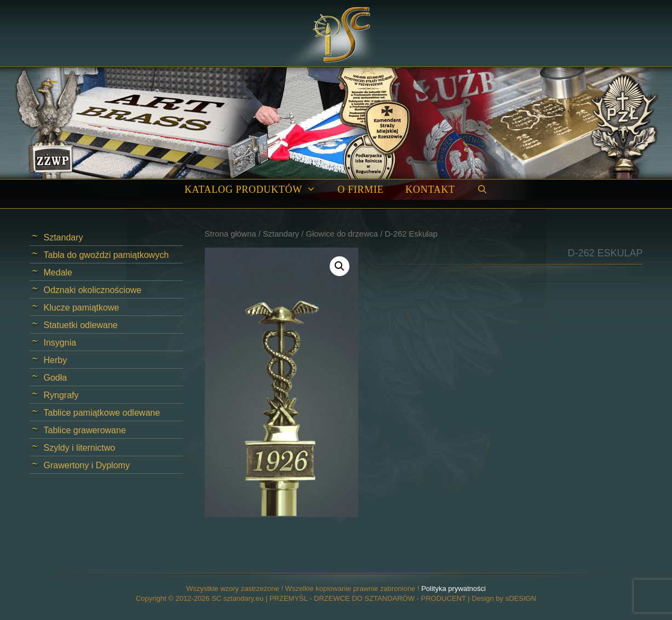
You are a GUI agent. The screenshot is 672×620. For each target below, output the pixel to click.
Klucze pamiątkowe (82, 308)
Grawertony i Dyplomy (87, 465)
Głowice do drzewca (342, 234)
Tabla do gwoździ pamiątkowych (107, 255)
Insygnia (60, 343)
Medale (58, 272)
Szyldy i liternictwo (80, 448)
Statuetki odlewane (81, 325)
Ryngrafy (61, 395)
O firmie (360, 190)
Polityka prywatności (453, 589)
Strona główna (231, 234)
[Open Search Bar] (482, 190)
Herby (56, 360)
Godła (56, 378)
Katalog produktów (255, 190)
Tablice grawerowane (85, 430)
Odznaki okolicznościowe (93, 290)
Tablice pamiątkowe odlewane (102, 413)
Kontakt (430, 190)
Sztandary (281, 234)
